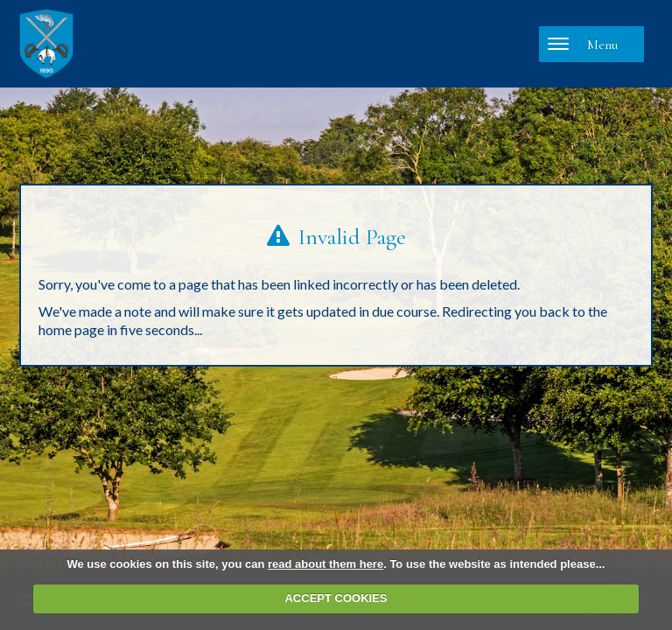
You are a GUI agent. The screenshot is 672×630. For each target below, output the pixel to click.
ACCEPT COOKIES (336, 598)
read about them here (325, 564)
